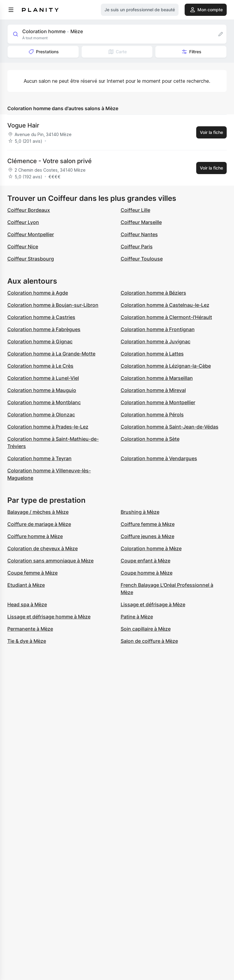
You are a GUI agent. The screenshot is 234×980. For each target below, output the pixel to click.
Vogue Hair (23, 125)
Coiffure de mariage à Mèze (39, 524)
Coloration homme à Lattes (152, 354)
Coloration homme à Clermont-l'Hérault (166, 317)
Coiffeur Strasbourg (31, 259)
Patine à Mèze (137, 617)
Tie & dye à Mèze (27, 641)
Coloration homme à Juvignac (156, 341)
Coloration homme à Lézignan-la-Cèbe (166, 366)
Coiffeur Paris (137, 247)
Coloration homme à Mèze (151, 548)
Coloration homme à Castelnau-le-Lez (165, 305)
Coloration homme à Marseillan (157, 378)
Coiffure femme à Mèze (148, 524)
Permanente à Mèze (30, 629)
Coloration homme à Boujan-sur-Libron (53, 305)
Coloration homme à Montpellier (158, 402)
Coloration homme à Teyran (39, 458)
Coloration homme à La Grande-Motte (51, 354)
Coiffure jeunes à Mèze (147, 536)
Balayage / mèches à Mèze (38, 512)
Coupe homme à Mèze (147, 573)
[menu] (11, 10)
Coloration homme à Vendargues (159, 458)
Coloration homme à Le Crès (40, 366)
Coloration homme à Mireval (153, 390)
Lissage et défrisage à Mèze (153, 604)
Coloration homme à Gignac (40, 341)
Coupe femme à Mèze (32, 573)
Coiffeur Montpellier (31, 234)
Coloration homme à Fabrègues (44, 329)
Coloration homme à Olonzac (41, 415)
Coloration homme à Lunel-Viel (43, 378)
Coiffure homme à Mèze (35, 536)
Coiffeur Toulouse (142, 259)
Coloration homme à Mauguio (42, 390)
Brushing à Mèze (140, 512)
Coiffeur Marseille (141, 222)
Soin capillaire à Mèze (146, 629)
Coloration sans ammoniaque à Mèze (50, 561)
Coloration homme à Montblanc (44, 402)
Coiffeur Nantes (139, 234)
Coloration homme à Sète (150, 439)
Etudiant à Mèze (26, 585)
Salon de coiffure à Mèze (149, 641)
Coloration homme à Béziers (153, 293)
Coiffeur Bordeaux (29, 210)
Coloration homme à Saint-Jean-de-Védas (170, 427)
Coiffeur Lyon (23, 222)
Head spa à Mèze (27, 604)
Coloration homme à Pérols (152, 415)
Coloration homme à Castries (41, 317)
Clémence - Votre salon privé (50, 161)
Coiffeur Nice (23, 247)
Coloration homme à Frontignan (158, 329)
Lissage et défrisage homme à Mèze (49, 617)
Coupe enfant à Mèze (145, 561)
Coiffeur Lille (135, 210)
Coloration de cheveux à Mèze (43, 548)
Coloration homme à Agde (38, 293)
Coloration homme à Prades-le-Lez (48, 427)
